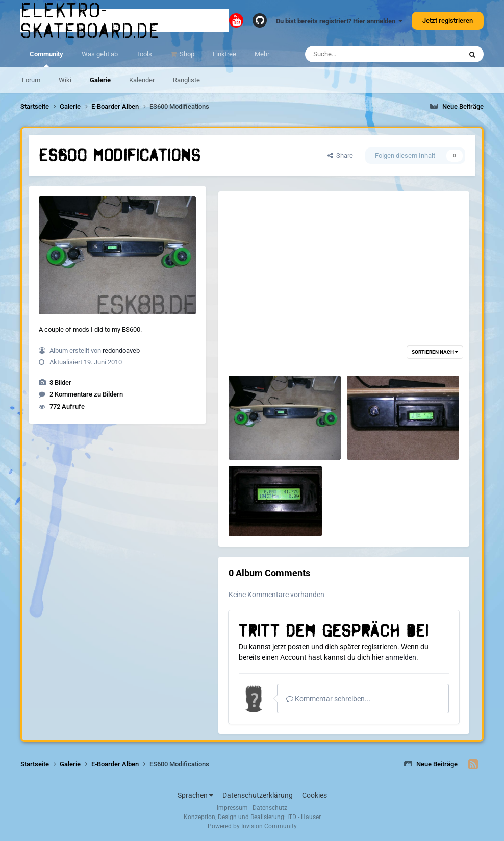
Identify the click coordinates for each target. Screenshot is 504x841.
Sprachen (195, 795)
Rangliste (186, 80)
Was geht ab (100, 54)
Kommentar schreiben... (329, 699)
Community (46, 59)
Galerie (100, 80)
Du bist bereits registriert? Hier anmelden (339, 21)
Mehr (262, 54)
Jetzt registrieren (448, 21)
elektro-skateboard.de (90, 20)
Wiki (65, 80)
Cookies (314, 795)
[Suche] (363, 54)
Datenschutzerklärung (258, 795)
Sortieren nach (435, 352)
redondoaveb (121, 350)
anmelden (401, 657)
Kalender (142, 80)
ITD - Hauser (304, 817)
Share (340, 155)
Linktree (224, 54)
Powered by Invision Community (252, 826)
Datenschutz (270, 808)
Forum (31, 80)
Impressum (232, 808)
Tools (144, 54)
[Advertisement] (344, 263)
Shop (186, 54)
